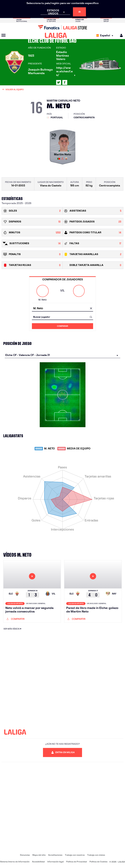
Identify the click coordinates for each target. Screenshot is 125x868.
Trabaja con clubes (96, 855)
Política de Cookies (98, 862)
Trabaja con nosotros (75, 855)
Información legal (56, 862)
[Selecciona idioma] (106, 35)
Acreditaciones (55, 855)
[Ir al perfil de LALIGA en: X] (59, 82)
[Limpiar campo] (91, 309)
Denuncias (25, 855)
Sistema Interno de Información (15, 862)
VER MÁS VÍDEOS (13, 629)
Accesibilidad (38, 862)
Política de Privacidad (77, 862)
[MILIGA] (120, 35)
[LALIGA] (56, 35)
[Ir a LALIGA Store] (62, 27)
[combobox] (62, 309)
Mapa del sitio (39, 855)
